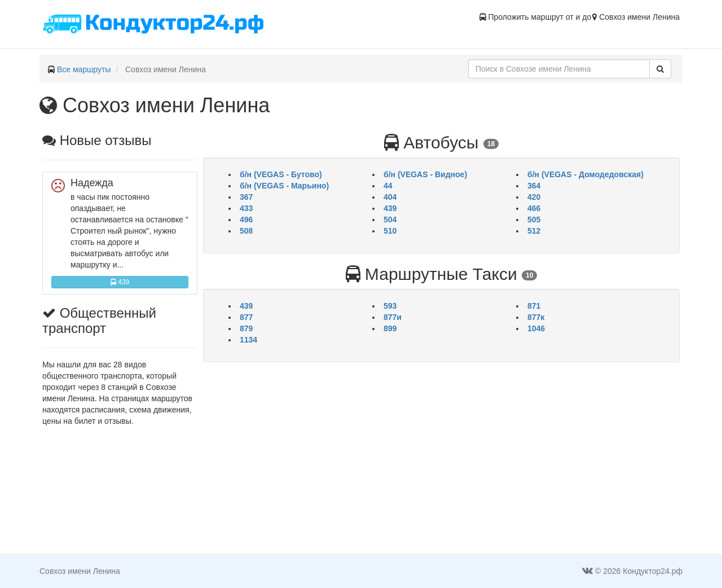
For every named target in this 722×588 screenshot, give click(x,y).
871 (534, 306)
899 (390, 328)
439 (120, 282)
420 (534, 197)
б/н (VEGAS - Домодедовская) (585, 174)
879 (246, 328)
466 (534, 208)
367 (246, 197)
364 (534, 186)
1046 (536, 328)
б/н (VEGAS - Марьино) (284, 186)
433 (246, 208)
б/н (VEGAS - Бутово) (281, 174)
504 (390, 220)
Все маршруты (84, 69)
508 (246, 231)
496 (246, 220)
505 (534, 220)
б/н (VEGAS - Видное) (425, 174)
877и (393, 317)
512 (534, 231)
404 (390, 197)
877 (246, 317)
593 (390, 306)
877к (536, 317)
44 (388, 186)
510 (390, 231)
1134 (248, 340)
